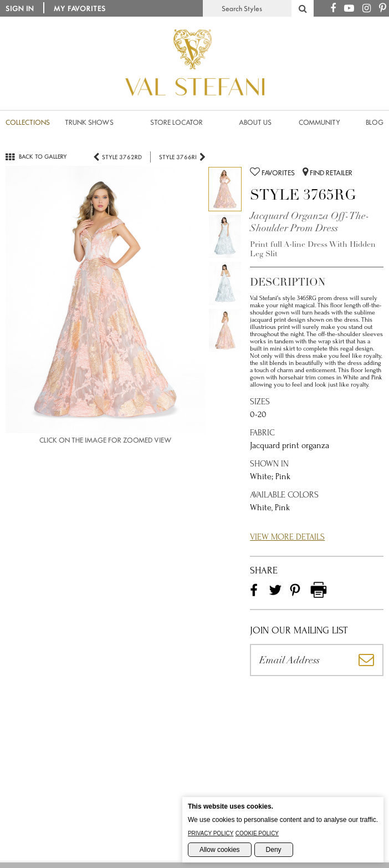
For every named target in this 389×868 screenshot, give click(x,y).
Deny (274, 850)
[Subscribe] (367, 660)
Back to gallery (36, 156)
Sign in (20, 9)
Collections (28, 122)
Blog (375, 122)
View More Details (287, 537)
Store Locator (176, 122)
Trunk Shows (89, 122)
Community (319, 122)
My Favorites (80, 9)
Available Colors (284, 495)
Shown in (269, 464)
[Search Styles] (303, 8)
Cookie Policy (257, 833)
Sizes (260, 402)
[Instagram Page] (367, 9)
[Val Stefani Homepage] (195, 111)
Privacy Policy (211, 833)
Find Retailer (327, 172)
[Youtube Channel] (349, 9)
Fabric (262, 433)
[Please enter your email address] (300, 660)
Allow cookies (220, 850)
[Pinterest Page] (383, 9)
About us (255, 122)
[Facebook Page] (333, 9)
